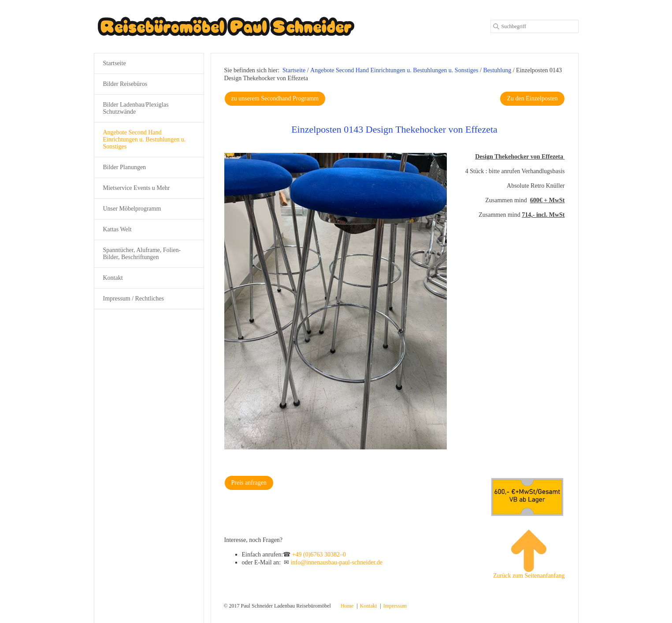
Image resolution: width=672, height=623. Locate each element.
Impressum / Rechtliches (134, 299)
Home (347, 606)
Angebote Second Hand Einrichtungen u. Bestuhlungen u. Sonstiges (145, 139)
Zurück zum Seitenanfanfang (529, 554)
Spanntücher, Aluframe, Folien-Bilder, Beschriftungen (142, 254)
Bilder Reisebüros (125, 84)
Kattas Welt (117, 229)
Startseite (294, 70)
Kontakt (113, 278)
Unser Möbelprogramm (132, 209)
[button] (275, 99)
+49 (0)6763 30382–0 (319, 554)
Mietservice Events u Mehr (137, 188)
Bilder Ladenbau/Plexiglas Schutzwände (136, 108)
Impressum (395, 606)
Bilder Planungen (125, 167)
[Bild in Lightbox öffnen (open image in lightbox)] (336, 301)
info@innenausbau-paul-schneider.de (337, 562)
